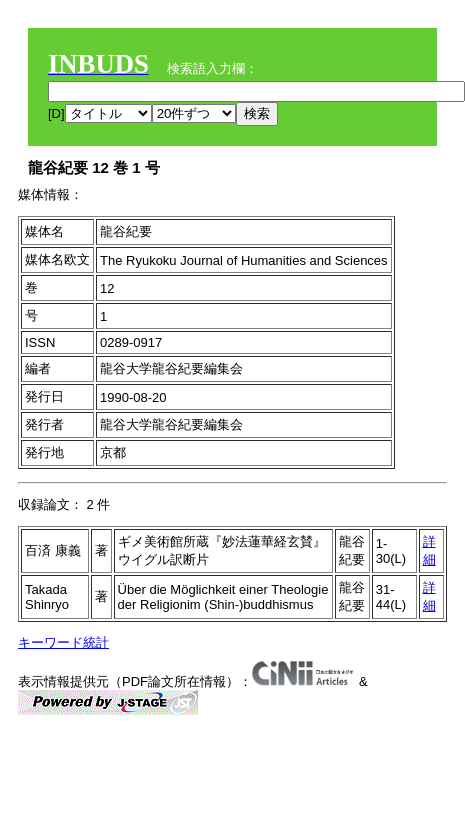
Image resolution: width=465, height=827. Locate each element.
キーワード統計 (63, 642)
